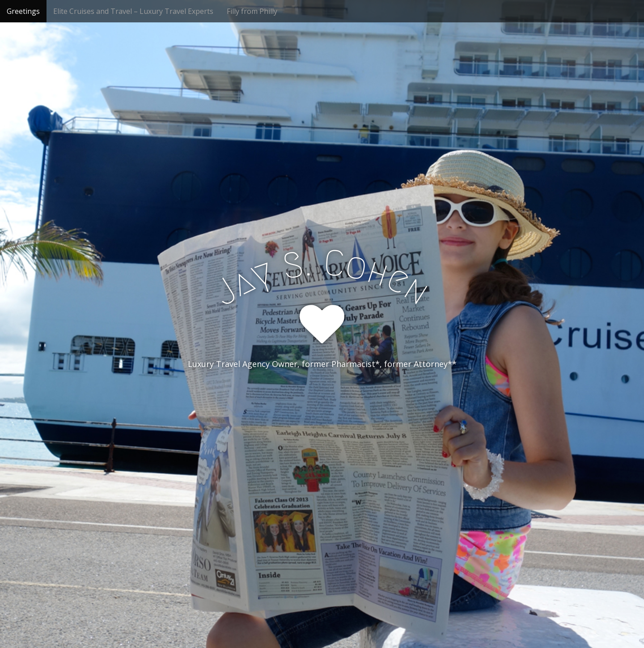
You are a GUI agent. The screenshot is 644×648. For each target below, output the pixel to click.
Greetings (23, 11)
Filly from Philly (252, 11)
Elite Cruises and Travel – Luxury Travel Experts (133, 11)
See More (322, 401)
